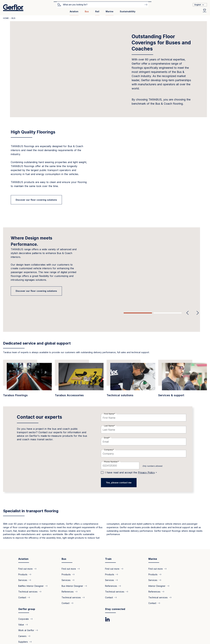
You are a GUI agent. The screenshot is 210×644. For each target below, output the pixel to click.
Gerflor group (27, 583)
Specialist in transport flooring (31, 485)
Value (21, 598)
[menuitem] (74, 13)
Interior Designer (157, 560)
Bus (87, 11)
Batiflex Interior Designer (31, 560)
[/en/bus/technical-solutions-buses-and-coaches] (131, 354)
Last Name (109, 400)
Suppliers (23, 616)
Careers (22, 610)
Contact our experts (39, 391)
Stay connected (115, 583)
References (68, 565)
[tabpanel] (105, 263)
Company (108, 423)
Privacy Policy (146, 446)
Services (23, 554)
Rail (97, 11)
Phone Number (111, 435)
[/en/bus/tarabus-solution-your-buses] (27, 354)
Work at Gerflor (26, 604)
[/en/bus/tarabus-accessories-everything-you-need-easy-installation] (79, 354)
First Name (109, 388)
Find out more (25, 542)
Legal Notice (68, 630)
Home (6, 18)
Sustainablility (128, 11)
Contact (22, 571)
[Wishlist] (205, 10)
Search (59, 4)
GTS (50, 630)
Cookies (34, 630)
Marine (110, 11)
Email (106, 412)
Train (108, 533)
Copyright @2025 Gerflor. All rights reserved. (29, 636)
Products (23, 548)
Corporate (24, 593)
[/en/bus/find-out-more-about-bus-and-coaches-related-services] (183, 354)
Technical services (28, 565)
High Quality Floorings (33, 132)
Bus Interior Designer (72, 560)
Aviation (74, 11)
